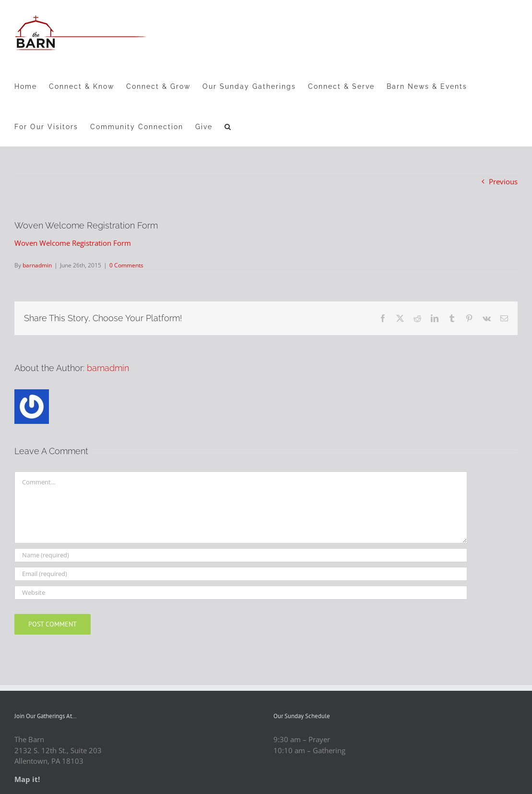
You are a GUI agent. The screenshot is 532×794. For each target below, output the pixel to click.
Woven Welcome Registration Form (73, 243)
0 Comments (126, 265)
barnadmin (37, 265)
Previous (503, 181)
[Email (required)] (241, 574)
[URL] (241, 593)
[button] (228, 126)
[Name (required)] (241, 555)
